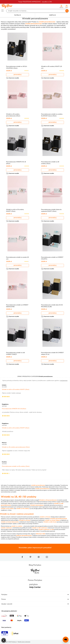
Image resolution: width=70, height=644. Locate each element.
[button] (4, 640)
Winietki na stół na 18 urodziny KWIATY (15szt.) (15, 210)
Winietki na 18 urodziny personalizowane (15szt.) (13, 115)
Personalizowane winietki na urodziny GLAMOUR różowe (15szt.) (52, 115)
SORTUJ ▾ (53, 15)
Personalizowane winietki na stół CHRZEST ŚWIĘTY (15, 353)
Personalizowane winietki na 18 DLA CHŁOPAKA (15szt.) (17, 67)
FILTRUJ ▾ (17, 15)
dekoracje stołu (41, 534)
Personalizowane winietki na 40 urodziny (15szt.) (50, 163)
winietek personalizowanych (58, 519)
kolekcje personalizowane (24, 536)
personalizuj (17, 74)
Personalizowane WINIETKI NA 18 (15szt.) (14, 409)
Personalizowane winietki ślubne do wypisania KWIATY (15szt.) (51, 210)
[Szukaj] (36, 11)
